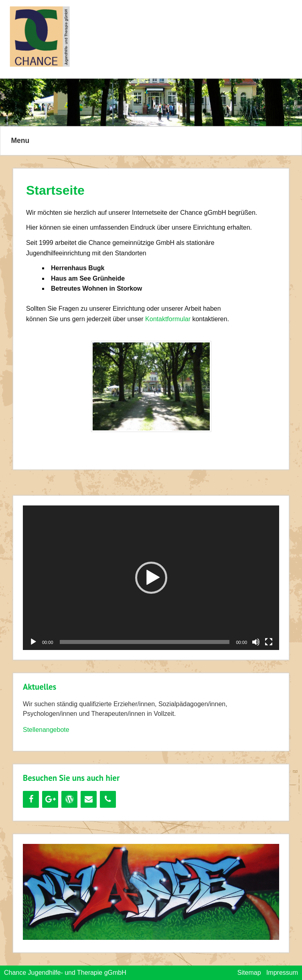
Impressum (282, 973)
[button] (151, 578)
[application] (151, 578)
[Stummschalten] (256, 642)
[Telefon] (108, 799)
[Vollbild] (269, 642)
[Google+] (50, 799)
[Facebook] (31, 799)
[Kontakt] (89, 799)
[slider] (145, 642)
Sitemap (249, 973)
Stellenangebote (46, 730)
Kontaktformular (168, 319)
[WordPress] (69, 799)
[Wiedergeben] (33, 642)
